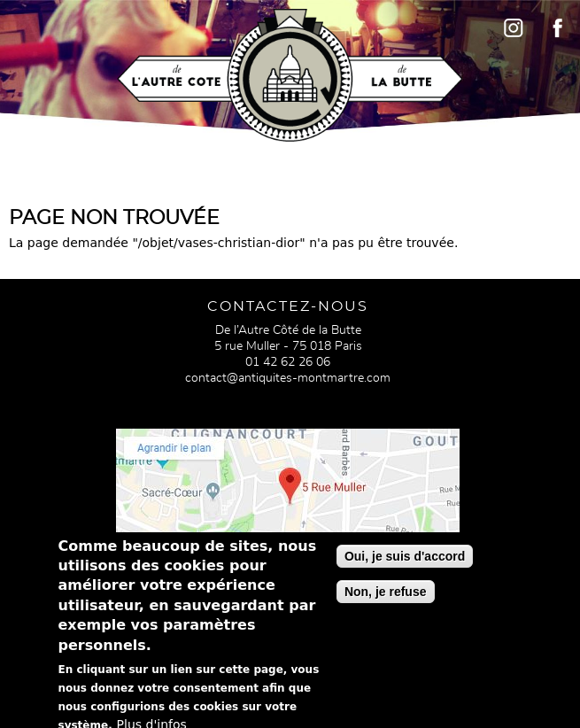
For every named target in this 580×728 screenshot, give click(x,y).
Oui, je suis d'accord (405, 563)
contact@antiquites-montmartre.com (288, 378)
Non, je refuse (386, 599)
